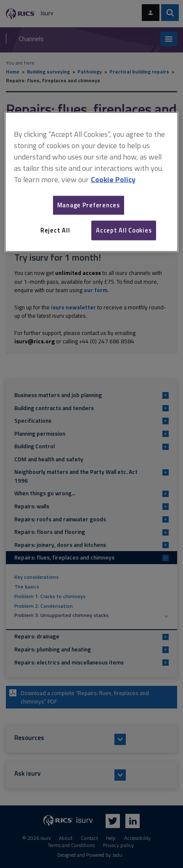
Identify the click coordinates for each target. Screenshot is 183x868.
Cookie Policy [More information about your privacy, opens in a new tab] (113, 179)
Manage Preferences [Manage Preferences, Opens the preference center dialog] (89, 205)
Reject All (55, 230)
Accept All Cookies (124, 230)
